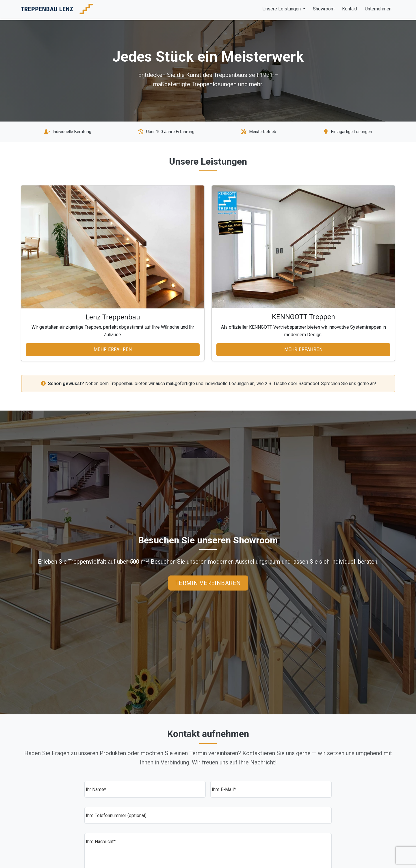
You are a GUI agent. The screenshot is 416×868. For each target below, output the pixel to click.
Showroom (324, 9)
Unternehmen (378, 9)
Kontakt (350, 9)
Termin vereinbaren (208, 583)
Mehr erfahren (113, 349)
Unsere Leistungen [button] (282, 9)
